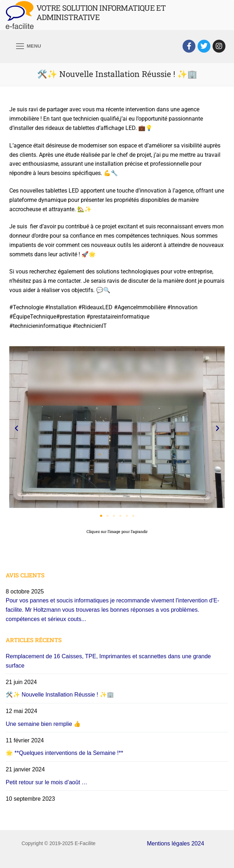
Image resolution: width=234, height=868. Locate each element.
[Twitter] (204, 46)
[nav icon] (29, 46)
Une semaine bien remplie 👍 (43, 724)
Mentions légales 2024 (175, 843)
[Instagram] (219, 46)
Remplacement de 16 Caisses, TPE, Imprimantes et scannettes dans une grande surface (108, 661)
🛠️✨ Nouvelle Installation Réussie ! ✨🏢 (60, 695)
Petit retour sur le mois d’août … (47, 782)
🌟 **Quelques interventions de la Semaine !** (64, 753)
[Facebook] (189, 46)
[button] (16, 428)
